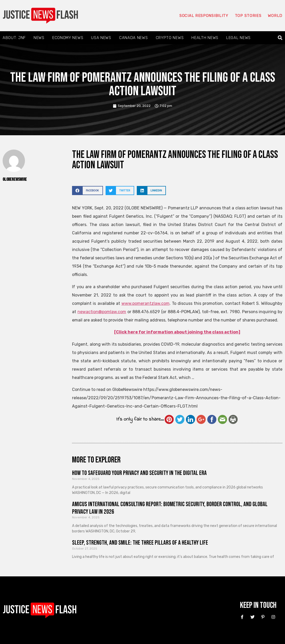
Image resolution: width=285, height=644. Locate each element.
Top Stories (248, 16)
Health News (205, 38)
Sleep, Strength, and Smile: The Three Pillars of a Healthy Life (140, 543)
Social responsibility (204, 16)
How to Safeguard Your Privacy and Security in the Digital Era (139, 473)
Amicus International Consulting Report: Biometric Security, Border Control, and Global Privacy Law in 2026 (170, 508)
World (275, 16)
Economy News (68, 38)
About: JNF (14, 38)
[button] (280, 38)
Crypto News (170, 38)
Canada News (134, 38)
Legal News (238, 38)
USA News (101, 38)
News (39, 38)
